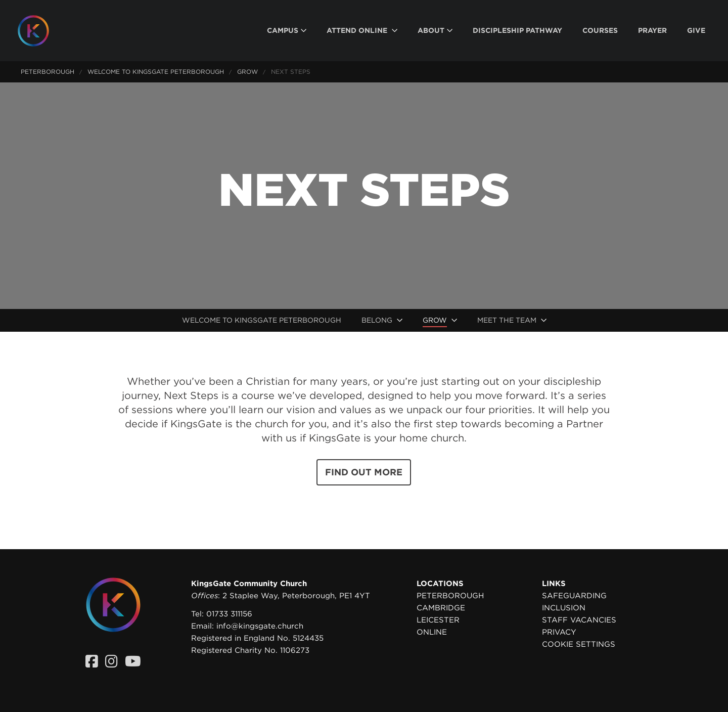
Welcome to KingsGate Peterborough (156, 72)
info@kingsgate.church (260, 626)
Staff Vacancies (579, 620)
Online (432, 632)
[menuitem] (287, 31)
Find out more (364, 472)
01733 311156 (229, 614)
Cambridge (441, 608)
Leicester (438, 620)
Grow (247, 72)
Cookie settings (579, 644)
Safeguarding (574, 596)
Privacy (559, 632)
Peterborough (48, 72)
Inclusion (564, 608)
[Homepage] (41, 31)
